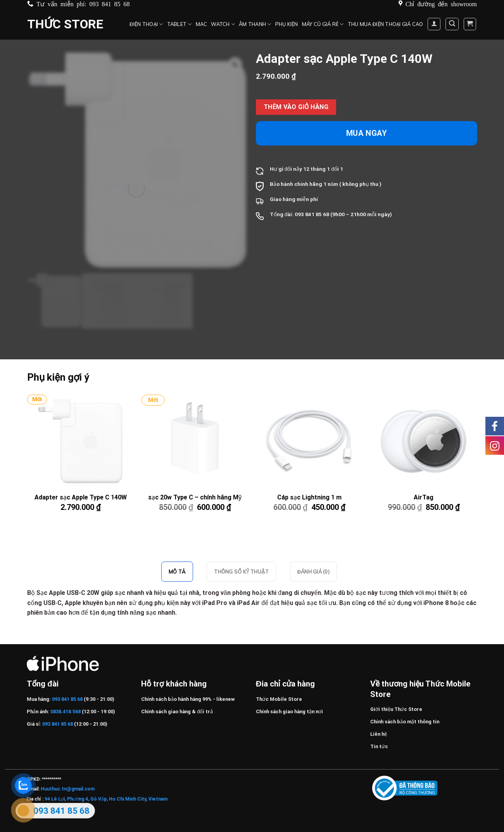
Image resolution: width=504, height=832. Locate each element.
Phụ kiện (287, 24)
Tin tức (379, 746)
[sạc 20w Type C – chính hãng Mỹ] (195, 441)
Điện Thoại (146, 24)
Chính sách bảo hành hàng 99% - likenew (188, 699)
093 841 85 (308, 214)
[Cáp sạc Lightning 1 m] (309, 441)
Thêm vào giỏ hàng (296, 107)
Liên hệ (379, 734)
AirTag (424, 497)
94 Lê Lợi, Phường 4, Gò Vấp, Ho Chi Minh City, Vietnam (106, 799)
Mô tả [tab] (177, 572)
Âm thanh (255, 24)
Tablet (180, 24)
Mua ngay (367, 133)
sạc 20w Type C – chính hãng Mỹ (195, 497)
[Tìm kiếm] (452, 24)
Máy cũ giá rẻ (323, 24)
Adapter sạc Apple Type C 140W (81, 497)
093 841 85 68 (110, 3)
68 (326, 214)
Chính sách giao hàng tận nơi (289, 712)
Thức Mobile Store (279, 699)
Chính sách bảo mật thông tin (405, 722)
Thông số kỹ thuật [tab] (241, 572)
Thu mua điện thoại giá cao (386, 24)
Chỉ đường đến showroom (441, 3)
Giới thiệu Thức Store (396, 709)
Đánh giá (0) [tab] (313, 572)
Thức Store (65, 24)
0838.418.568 (66, 712)
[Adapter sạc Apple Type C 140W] (80, 441)
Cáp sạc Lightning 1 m (309, 497)
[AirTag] (423, 441)
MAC (202, 24)
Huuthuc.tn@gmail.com (68, 789)
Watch (223, 24)
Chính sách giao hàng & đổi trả (177, 712)
